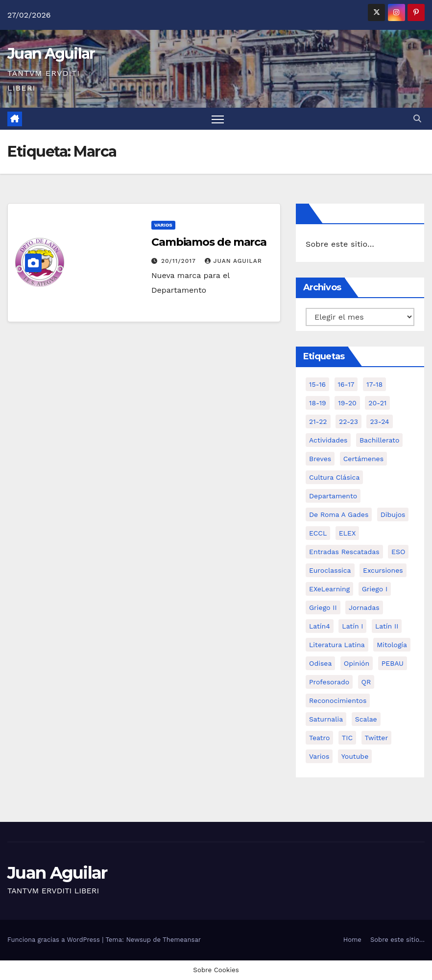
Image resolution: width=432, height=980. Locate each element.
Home (352, 940)
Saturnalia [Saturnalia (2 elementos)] (326, 719)
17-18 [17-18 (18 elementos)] (374, 384)
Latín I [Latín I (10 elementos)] (352, 626)
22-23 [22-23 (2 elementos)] (348, 421)
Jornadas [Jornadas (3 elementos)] (364, 607)
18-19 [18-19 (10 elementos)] (318, 403)
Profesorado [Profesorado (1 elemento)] (329, 682)
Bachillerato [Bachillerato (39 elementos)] (379, 440)
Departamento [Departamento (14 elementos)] (333, 496)
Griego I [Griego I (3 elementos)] (375, 589)
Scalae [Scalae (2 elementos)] (366, 719)
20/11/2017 (180, 261)
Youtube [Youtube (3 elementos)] (355, 756)
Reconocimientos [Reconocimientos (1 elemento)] (338, 700)
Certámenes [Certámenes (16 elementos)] (363, 459)
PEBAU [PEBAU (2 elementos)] (393, 663)
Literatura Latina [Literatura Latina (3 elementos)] (337, 645)
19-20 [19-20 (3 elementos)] (347, 403)
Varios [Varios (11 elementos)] (319, 756)
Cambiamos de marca (209, 242)
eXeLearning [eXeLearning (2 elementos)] (329, 589)
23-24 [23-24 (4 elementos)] (379, 421)
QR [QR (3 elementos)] (366, 682)
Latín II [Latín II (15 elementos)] (387, 626)
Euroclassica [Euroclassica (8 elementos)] (330, 570)
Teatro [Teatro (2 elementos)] (319, 738)
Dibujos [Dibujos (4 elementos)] (393, 514)
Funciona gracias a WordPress (55, 940)
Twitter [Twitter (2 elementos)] (377, 738)
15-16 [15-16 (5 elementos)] (317, 384)
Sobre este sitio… (340, 244)
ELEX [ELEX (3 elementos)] (348, 533)
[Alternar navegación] (218, 119)
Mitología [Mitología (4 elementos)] (392, 645)
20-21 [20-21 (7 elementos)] (377, 403)
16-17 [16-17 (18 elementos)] (346, 384)
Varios (163, 225)
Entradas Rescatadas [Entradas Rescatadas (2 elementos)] (344, 552)
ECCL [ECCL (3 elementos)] (318, 533)
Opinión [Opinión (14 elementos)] (357, 663)
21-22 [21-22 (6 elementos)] (318, 421)
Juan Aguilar (51, 54)
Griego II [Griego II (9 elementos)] (323, 607)
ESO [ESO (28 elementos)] (398, 552)
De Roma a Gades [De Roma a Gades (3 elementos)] (339, 514)
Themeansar (182, 940)
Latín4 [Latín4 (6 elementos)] (320, 626)
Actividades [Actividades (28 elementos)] (328, 440)
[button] (417, 119)
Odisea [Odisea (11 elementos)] (320, 663)
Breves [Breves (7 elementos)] (320, 459)
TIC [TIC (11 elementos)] (347, 738)
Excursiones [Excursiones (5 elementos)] (383, 570)
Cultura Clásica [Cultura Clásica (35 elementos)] (334, 477)
